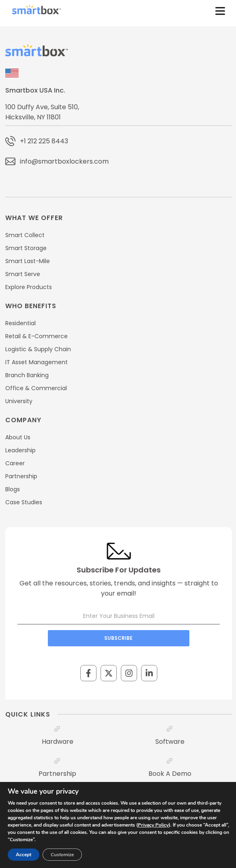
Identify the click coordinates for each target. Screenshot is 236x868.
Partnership (57, 774)
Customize (62, 855)
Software (170, 742)
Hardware (58, 742)
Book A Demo (170, 774)
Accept (24, 855)
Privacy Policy (153, 825)
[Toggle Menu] (219, 11)
